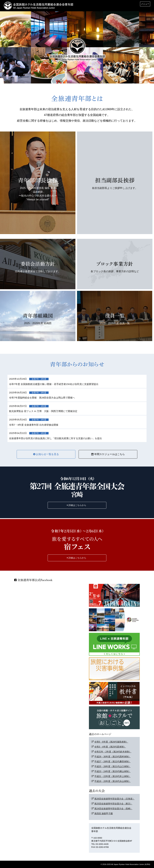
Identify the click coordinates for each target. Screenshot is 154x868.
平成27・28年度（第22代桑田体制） (111, 761)
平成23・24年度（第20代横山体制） (111, 771)
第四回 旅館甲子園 (102, 813)
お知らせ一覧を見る (46, 454)
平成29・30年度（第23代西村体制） (111, 757)
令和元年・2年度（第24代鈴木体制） (111, 752)
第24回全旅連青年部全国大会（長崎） (112, 809)
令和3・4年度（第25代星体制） (109, 747)
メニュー (145, 4)
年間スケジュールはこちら (108, 454)
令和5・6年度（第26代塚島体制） (110, 742)
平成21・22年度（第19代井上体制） (111, 776)
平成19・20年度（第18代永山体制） (111, 781)
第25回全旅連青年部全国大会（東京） (112, 804)
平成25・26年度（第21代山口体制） (111, 766)
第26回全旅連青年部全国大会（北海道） (113, 799)
